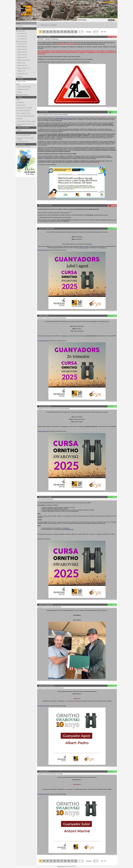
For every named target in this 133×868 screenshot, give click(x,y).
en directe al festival (83, 248)
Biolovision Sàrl (61, 866)
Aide (18, 84)
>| (76, 32)
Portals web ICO (110, 2)
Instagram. (104, 248)
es (111, 20)
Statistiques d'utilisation (22, 95)
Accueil (18, 23)
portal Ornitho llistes (44, 250)
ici (55, 165)
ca (109, 20)
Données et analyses (22, 42)
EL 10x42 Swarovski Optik (67, 529)
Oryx (68, 528)
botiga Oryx (89, 244)
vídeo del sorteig (66, 213)
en (113, 20)
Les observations (21, 31)
